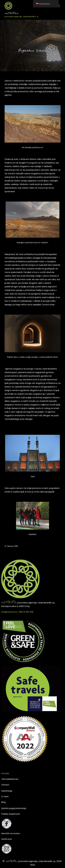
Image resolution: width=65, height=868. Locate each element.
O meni (5, 797)
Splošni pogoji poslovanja (14, 808)
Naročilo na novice (11, 833)
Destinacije (7, 791)
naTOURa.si (12, 13)
